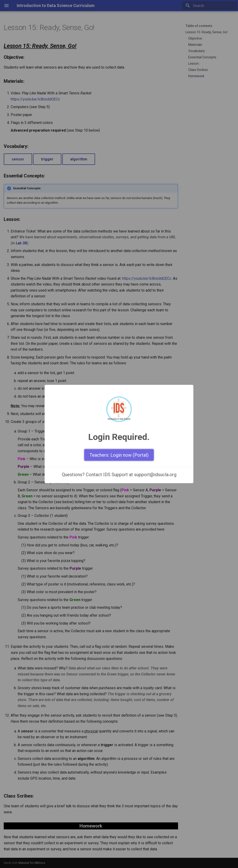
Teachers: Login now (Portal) (119, 455)
